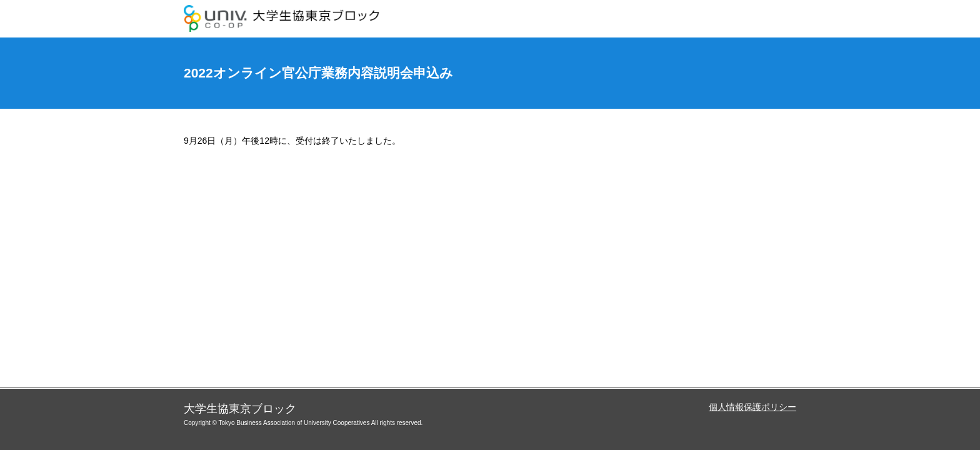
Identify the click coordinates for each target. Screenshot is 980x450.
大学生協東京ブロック (284, 19)
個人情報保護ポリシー (752, 407)
